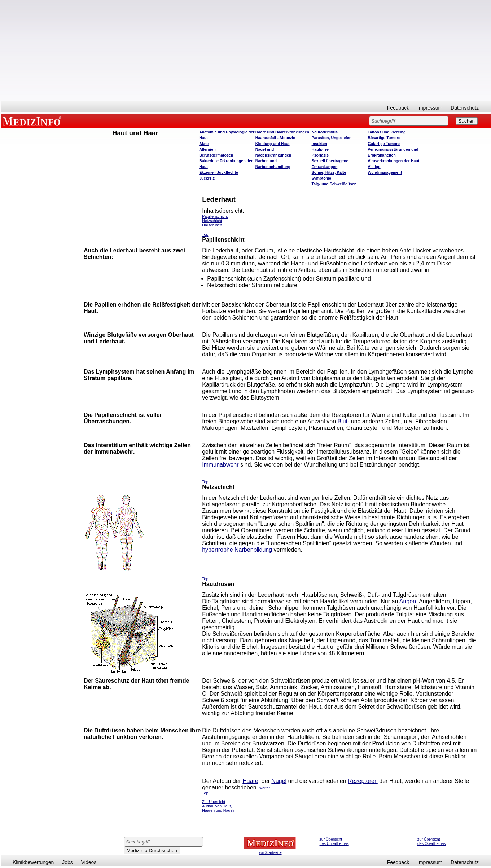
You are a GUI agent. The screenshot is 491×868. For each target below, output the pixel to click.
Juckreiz (207, 178)
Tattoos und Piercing (387, 132)
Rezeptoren (363, 781)
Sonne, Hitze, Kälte (329, 172)
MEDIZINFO (33, 121)
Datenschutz (465, 108)
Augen (408, 601)
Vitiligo (374, 167)
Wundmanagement (385, 172)
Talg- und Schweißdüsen (334, 184)
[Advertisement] (246, 50)
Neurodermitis (325, 132)
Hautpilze (320, 149)
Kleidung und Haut (273, 144)
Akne (204, 144)
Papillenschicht (215, 216)
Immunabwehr (220, 465)
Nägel (279, 781)
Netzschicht (212, 221)
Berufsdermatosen (216, 155)
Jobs (67, 862)
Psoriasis (320, 155)
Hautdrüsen (212, 225)
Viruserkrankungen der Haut (393, 161)
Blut (343, 421)
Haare (250, 781)
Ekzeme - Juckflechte (219, 172)
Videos (89, 862)
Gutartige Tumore (384, 144)
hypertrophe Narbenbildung (237, 550)
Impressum (430, 108)
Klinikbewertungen (33, 862)
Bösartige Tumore (384, 138)
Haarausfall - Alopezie (275, 138)
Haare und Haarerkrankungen (282, 132)
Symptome (321, 178)
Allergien (207, 149)
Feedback (398, 108)
